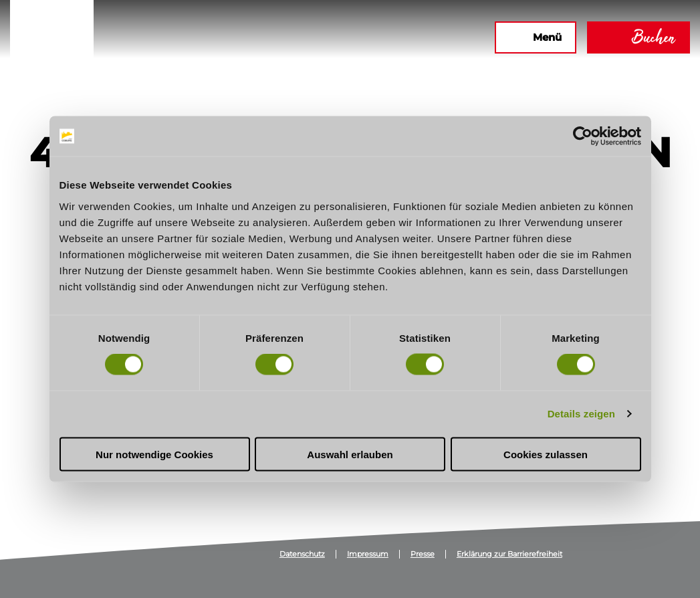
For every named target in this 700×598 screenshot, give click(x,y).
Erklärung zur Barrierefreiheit (509, 554)
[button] (340, 37)
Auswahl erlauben (350, 454)
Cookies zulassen (546, 454)
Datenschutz (302, 554)
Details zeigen (581, 414)
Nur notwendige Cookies (154, 454)
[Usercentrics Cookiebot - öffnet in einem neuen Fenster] (583, 136)
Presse (423, 554)
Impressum (368, 554)
